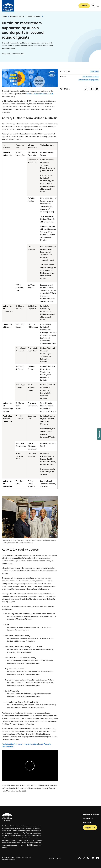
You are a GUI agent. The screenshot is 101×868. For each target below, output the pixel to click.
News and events (17, 16)
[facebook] (97, 89)
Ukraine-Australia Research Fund (40, 94)
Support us (90, 827)
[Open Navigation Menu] (98, 6)
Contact (87, 822)
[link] (86, 89)
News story (95, 72)
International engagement (89, 80)
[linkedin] (91, 89)
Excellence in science (91, 77)
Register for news (91, 814)
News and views (34, 16)
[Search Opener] (93, 6)
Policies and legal (55, 858)
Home (4, 16)
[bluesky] (88, 858)
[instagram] (84, 858)
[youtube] (98, 858)
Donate (84, 6)
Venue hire (88, 818)
